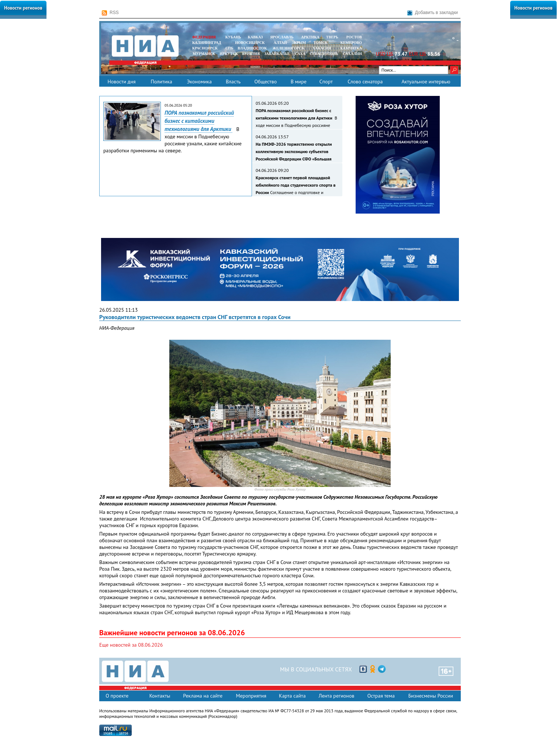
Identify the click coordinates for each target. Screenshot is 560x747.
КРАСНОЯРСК (205, 48)
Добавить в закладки (433, 13)
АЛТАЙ (280, 43)
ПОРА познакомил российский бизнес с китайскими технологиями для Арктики (199, 121)
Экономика (199, 82)
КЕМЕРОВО (351, 43)
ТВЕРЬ (332, 37)
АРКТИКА (310, 37)
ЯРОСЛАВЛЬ (282, 37)
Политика (161, 82)
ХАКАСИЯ (321, 48)
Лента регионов (337, 696)
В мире (299, 82)
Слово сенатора (365, 82)
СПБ (229, 48)
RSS (110, 13)
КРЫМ (300, 43)
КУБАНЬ (233, 37)
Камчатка (351, 48)
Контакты (160, 696)
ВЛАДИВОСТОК (252, 48)
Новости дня (121, 82)
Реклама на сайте (203, 696)
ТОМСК (322, 43)
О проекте (117, 696)
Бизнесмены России (431, 696)
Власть (233, 82)
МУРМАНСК (204, 54)
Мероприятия (251, 696)
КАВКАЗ (255, 37)
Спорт (326, 82)
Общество (265, 82)
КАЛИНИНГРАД (207, 43)
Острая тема (381, 696)
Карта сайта (292, 696)
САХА (300, 54)
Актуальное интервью (426, 82)
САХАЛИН (352, 54)
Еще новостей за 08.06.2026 (131, 645)
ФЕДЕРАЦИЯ (204, 37)
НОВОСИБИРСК (250, 43)
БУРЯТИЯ (251, 54)
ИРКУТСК (229, 54)
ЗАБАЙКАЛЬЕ (277, 54)
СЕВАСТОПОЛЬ (324, 54)
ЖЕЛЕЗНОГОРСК (288, 48)
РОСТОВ (354, 37)
